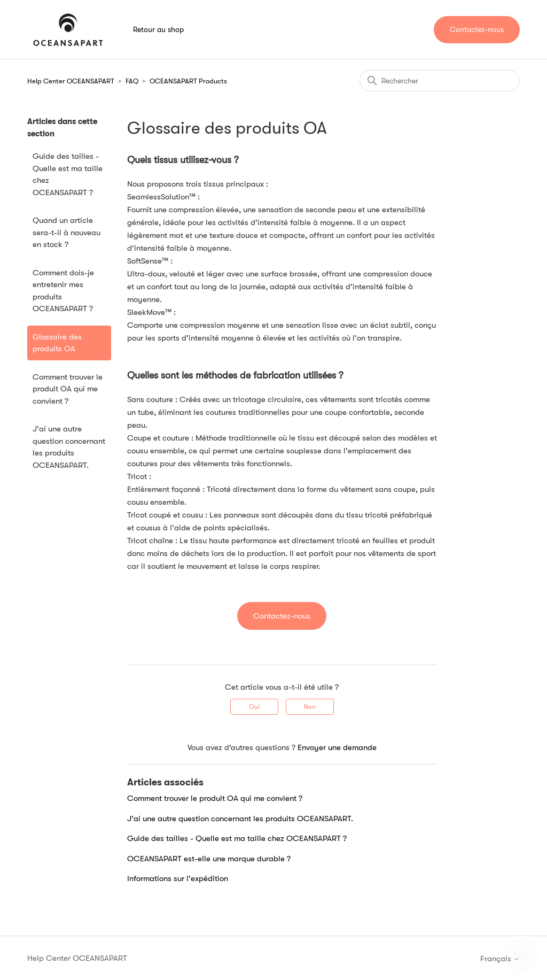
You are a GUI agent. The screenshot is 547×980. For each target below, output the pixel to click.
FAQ (132, 81)
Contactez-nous (477, 29)
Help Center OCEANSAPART (71, 81)
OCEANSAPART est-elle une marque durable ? (209, 859)
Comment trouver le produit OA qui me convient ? (68, 389)
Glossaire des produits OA (57, 343)
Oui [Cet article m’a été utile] (254, 707)
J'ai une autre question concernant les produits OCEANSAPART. (69, 447)
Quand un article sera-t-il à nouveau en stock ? (67, 232)
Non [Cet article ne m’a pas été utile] (310, 707)
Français (500, 959)
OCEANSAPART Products (188, 81)
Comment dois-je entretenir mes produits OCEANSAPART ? (63, 291)
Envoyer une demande (337, 747)
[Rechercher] (440, 81)
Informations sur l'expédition (178, 878)
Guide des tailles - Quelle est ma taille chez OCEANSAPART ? (68, 174)
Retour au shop (158, 29)
